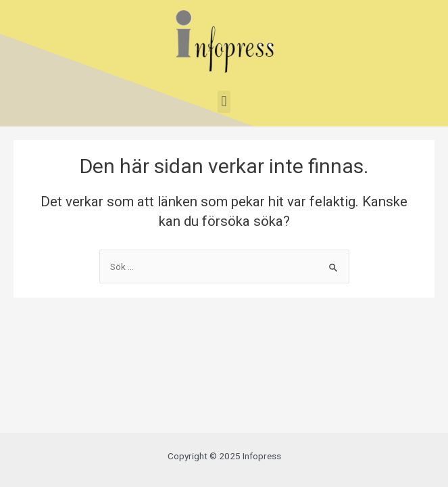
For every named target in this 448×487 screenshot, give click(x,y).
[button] (224, 102)
